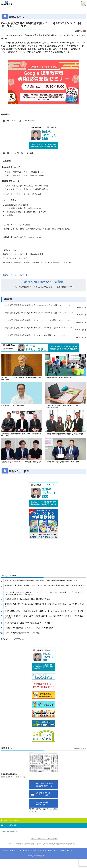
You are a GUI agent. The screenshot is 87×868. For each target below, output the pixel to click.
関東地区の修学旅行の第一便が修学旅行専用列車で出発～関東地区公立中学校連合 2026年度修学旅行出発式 (45, 605)
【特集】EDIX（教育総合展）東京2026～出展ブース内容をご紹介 (29, 628)
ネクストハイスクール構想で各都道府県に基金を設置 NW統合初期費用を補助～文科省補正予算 (41, 580)
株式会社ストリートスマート (15, 275)
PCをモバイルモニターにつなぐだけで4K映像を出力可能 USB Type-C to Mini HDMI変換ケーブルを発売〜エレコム (45, 617)
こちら (19, 237)
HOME (6, 850)
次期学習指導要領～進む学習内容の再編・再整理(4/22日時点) (28, 599)
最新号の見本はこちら (10, 774)
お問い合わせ (65, 850)
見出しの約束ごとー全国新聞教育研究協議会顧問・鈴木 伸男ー (28, 623)
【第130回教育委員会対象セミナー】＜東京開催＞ (24, 633)
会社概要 (14, 850)
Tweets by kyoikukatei (9, 832)
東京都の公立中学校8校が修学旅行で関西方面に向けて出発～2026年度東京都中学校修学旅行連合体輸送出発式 (45, 586)
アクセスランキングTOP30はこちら (14, 639)
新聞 (45, 809)
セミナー (35, 811)
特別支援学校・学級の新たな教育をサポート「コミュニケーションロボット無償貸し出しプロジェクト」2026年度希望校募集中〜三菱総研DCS (44, 593)
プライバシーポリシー (28, 850)
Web (50, 809)
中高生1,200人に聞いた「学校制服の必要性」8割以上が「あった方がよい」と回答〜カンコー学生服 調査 (44, 611)
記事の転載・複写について (48, 850)
